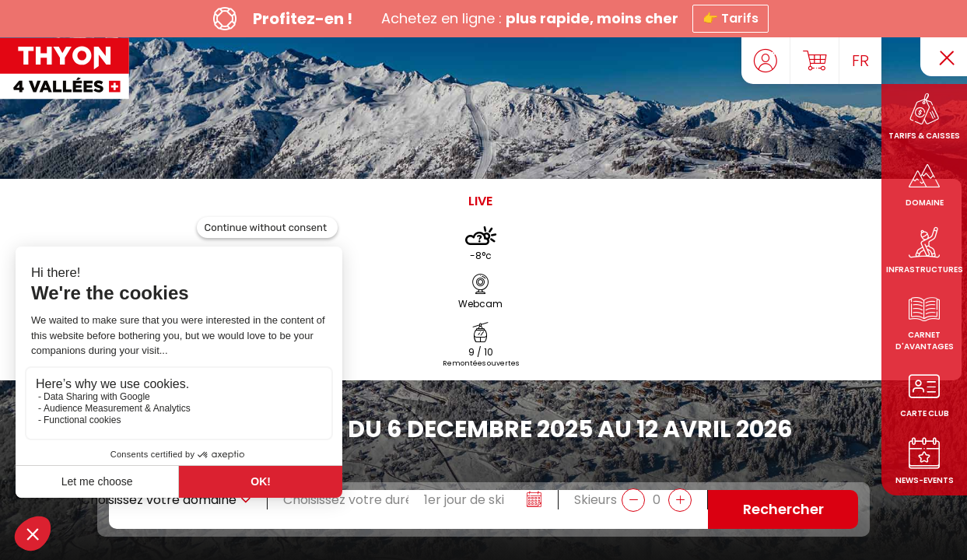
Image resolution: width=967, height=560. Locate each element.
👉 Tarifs (731, 18)
